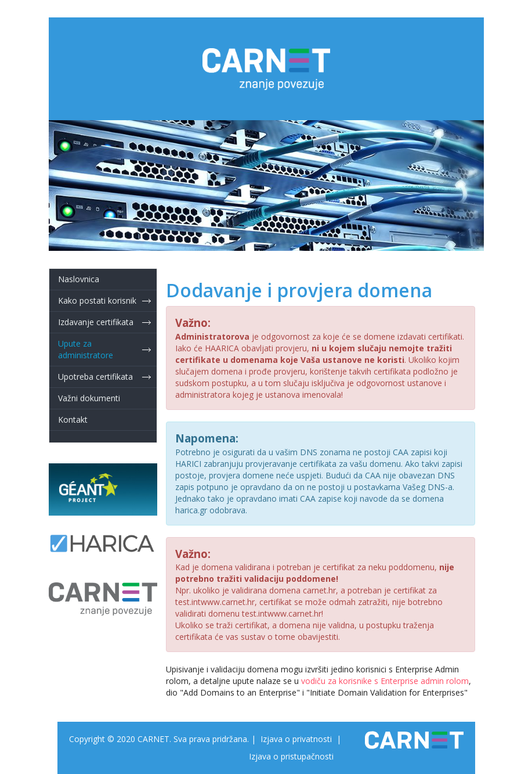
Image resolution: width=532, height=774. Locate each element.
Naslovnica (79, 279)
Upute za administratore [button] (86, 349)
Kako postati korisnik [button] (97, 300)
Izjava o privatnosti (296, 739)
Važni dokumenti (89, 398)
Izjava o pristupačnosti (291, 756)
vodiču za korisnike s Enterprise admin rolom (385, 681)
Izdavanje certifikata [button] (96, 322)
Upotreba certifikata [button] (95, 377)
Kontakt (73, 420)
